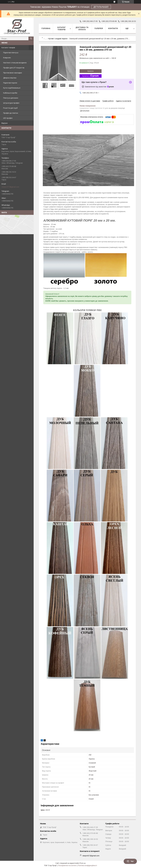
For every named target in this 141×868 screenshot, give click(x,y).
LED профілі (8, 118)
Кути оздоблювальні (12, 88)
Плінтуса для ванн (11, 98)
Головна (46, 28)
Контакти (113, 28)
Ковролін (7, 58)
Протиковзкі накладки (13, 73)
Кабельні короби (10, 93)
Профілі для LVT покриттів (14, 68)
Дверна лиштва (10, 78)
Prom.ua (83, 863)
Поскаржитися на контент (67, 866)
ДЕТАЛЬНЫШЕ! (101, 7)
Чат (130, 861)
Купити (91, 71)
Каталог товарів (8, 48)
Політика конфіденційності (87, 866)
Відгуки (5, 123)
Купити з (91, 76)
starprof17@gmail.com (10, 187)
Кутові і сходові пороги (58, 39)
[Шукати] (31, 38)
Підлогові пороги (10, 83)
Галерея (99, 28)
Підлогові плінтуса (11, 53)
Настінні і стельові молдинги (15, 63)
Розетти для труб (10, 108)
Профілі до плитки (11, 113)
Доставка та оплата (82, 28)
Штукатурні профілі (11, 103)
